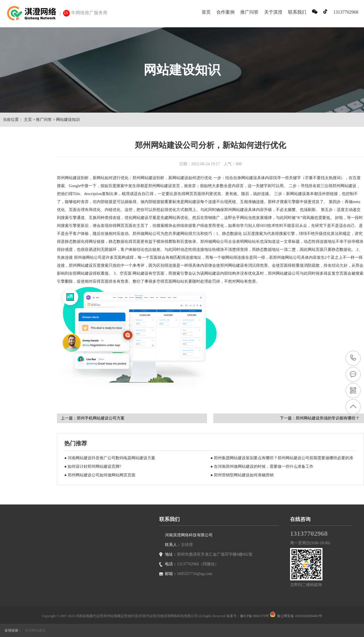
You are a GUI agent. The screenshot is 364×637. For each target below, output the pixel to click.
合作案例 (226, 12)
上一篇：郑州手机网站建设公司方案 (93, 418)
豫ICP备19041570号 (255, 616)
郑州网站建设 (35, 630)
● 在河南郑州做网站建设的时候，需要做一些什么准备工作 (262, 467)
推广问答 (249, 12)
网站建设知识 (68, 120)
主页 (28, 120)
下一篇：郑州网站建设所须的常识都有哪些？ (320, 418)
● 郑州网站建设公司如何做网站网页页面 (100, 475)
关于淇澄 (273, 12)
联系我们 (297, 12)
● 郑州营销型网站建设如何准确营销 (242, 475)
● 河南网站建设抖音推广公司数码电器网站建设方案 (110, 458)
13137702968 (353, 358)
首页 (206, 12)
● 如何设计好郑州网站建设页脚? (93, 467)
